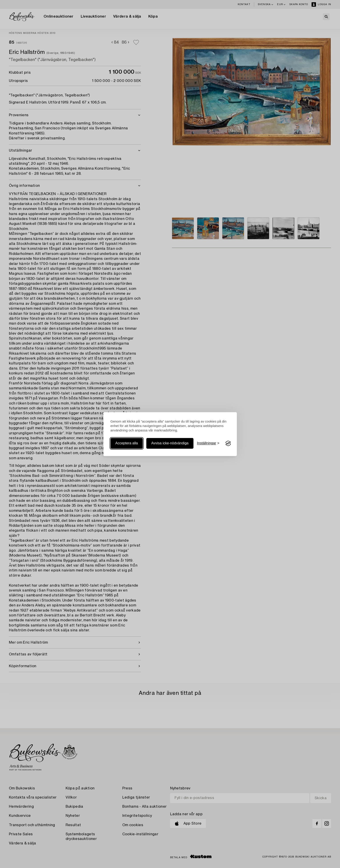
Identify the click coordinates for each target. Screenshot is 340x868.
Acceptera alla (127, 443)
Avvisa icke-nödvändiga (170, 443)
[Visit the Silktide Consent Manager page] (228, 443)
